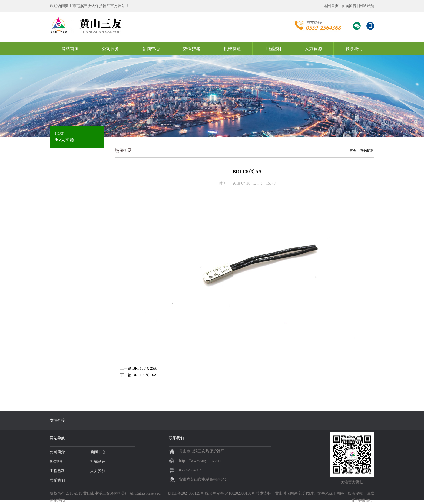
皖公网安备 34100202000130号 (230, 493)
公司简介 (111, 49)
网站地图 (57, 500)
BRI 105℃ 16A (145, 375)
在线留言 (349, 6)
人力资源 (313, 49)
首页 (353, 150)
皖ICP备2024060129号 (186, 493)
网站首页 (70, 49)
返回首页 (331, 6)
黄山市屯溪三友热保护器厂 (106, 493)
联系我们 (354, 49)
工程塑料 (273, 49)
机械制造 (232, 49)
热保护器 (192, 49)
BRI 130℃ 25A (145, 369)
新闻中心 (151, 49)
